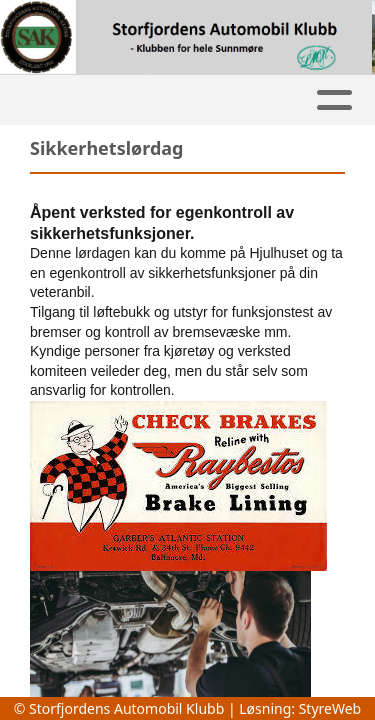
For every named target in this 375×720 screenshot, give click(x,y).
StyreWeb (330, 708)
